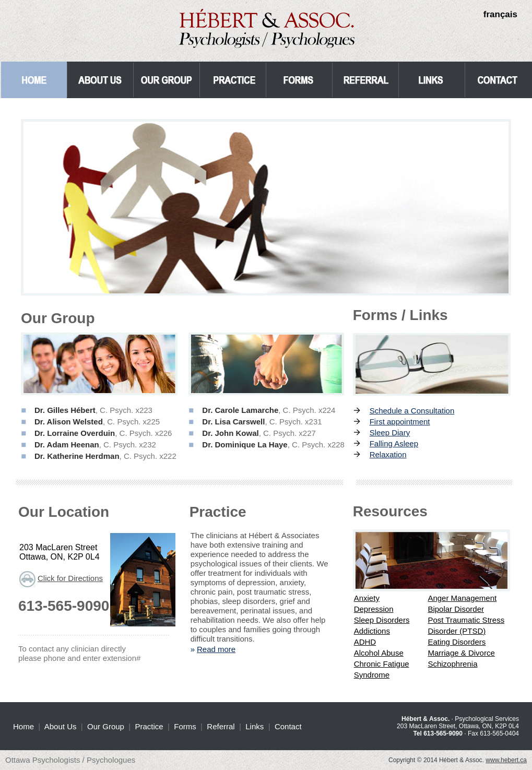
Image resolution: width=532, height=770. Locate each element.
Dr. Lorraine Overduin (75, 433)
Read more (216, 649)
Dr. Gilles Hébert (65, 410)
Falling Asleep (394, 443)
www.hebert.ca (506, 760)
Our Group (106, 726)
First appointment (400, 422)
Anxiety (367, 598)
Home (23, 726)
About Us (61, 726)
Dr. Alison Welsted (69, 422)
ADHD (365, 642)
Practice (149, 726)
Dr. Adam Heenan (67, 445)
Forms (185, 726)
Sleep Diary (390, 433)
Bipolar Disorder (456, 609)
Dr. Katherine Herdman (77, 456)
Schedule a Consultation (412, 411)
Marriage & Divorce (461, 653)
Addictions (372, 631)
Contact (288, 726)
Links (255, 726)
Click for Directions (70, 578)
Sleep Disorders (382, 620)
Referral (221, 726)
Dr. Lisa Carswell (233, 422)
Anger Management (462, 598)
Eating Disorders (457, 642)
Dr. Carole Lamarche (240, 410)
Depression (374, 609)
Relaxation (388, 454)
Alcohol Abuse (379, 653)
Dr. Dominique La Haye (245, 445)
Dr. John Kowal (230, 433)
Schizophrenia (452, 664)
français (500, 14)
